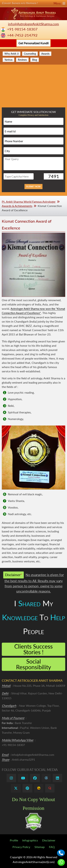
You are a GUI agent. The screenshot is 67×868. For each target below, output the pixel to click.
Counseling (30, 54)
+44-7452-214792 (22, 35)
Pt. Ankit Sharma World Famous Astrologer (29, 202)
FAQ (52, 847)
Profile (14, 840)
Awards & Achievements (17, 206)
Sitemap (40, 847)
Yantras (8, 60)
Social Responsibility (34, 664)
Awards (45, 54)
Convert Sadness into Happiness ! (33, 3)
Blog (35, 60)
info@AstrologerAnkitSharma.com (33, 24)
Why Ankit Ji (12, 54)
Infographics (30, 840)
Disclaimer (49, 840)
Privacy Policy (21, 847)
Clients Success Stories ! (33, 649)
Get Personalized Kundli (33, 43)
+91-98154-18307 (22, 29)
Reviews (22, 60)
